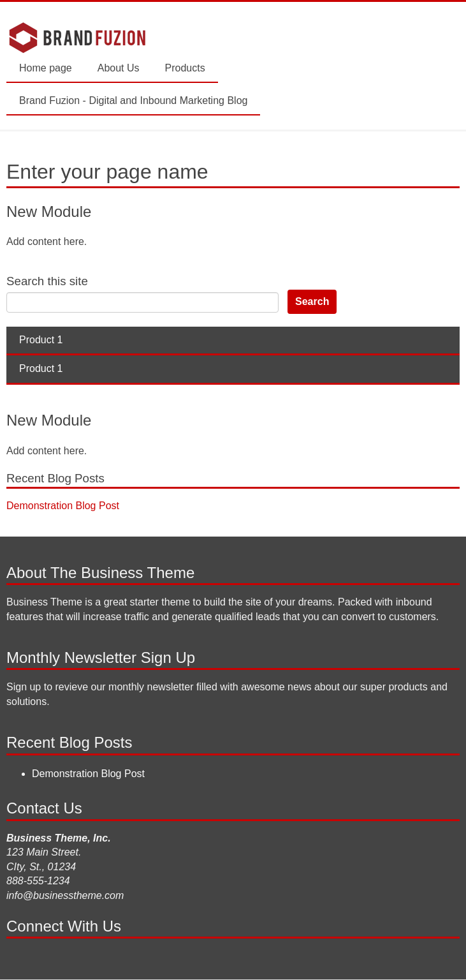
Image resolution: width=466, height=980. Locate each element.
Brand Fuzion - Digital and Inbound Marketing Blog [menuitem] (133, 100)
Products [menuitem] (185, 68)
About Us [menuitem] (119, 68)
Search (312, 301)
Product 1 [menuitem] (41, 340)
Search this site (47, 281)
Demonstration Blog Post (63, 506)
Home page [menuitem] (46, 68)
